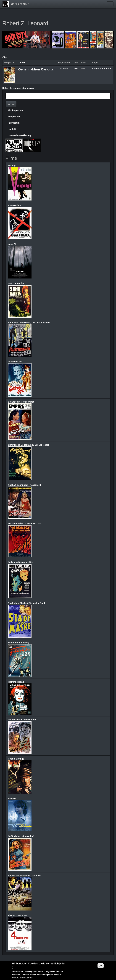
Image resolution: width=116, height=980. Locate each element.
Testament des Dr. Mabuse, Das (24, 523)
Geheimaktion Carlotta (36, 69)
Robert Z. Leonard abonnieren (18, 88)
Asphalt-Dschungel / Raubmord (24, 485)
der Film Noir (20, 4)
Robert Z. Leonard (101, 69)
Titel (22, 63)
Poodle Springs (16, 759)
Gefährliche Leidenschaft (21, 836)
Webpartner (14, 117)
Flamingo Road (16, 682)
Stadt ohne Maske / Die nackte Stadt (27, 603)
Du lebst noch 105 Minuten (22, 720)
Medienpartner (15, 110)
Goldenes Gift (15, 362)
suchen (11, 104)
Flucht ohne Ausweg (19, 643)
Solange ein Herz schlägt (21, 402)
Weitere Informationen (22, 978)
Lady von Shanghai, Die (20, 562)
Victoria (12, 799)
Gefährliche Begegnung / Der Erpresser (29, 445)
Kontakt (12, 129)
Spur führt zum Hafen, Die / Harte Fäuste (29, 323)
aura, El (12, 244)
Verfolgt (12, 166)
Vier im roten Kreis (18, 915)
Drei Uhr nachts (16, 283)
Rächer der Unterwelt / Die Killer (25, 876)
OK (101, 966)
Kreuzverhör (14, 205)
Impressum (14, 123)
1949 (76, 69)
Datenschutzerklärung (19, 135)
